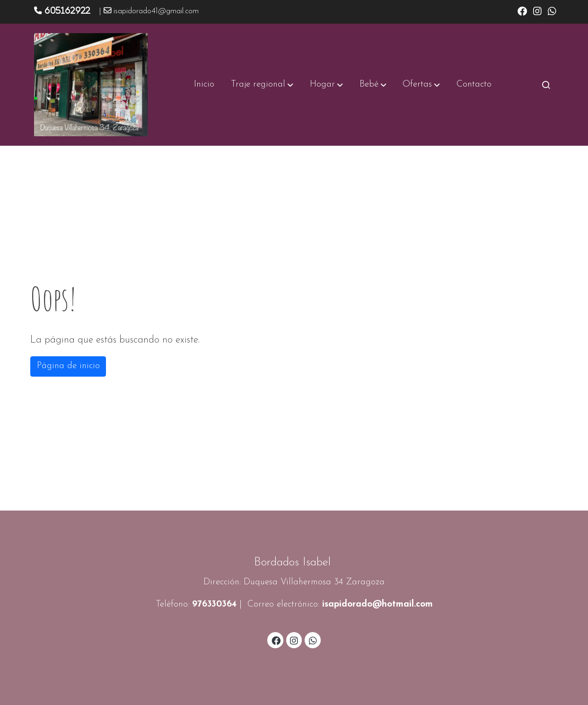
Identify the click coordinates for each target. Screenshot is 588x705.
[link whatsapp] (552, 10)
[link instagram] (537, 10)
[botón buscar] (546, 85)
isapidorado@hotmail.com (377, 604)
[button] (262, 85)
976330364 (214, 604)
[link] (91, 85)
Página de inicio (68, 366)
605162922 (67, 10)
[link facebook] (522, 10)
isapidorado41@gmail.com (156, 11)
